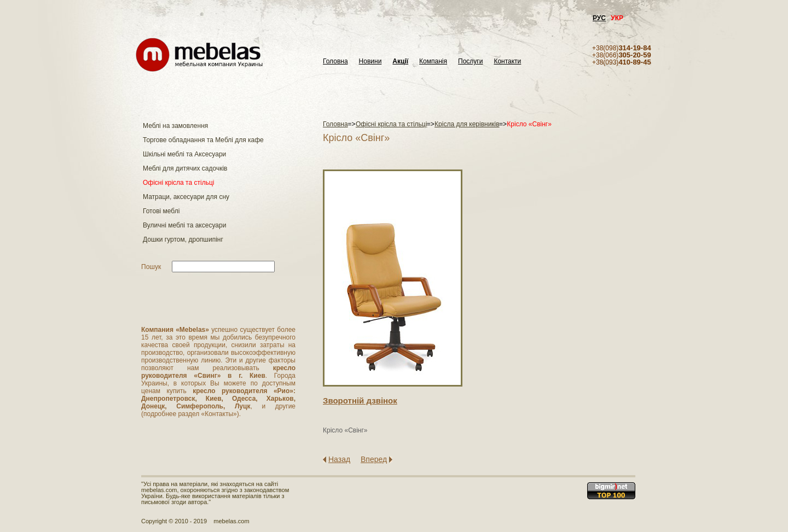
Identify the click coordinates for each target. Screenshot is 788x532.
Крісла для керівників (467, 124)
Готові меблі (161, 211)
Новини (370, 62)
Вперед (374, 459)
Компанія (433, 62)
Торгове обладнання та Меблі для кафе (203, 140)
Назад (339, 459)
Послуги (470, 62)
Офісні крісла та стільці (178, 183)
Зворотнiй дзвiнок (360, 401)
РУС (599, 18)
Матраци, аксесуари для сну (186, 197)
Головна (335, 62)
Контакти (507, 62)
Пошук (151, 267)
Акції (400, 62)
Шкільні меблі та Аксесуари (184, 154)
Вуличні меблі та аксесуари (184, 225)
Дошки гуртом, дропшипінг (183, 239)
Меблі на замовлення (175, 126)
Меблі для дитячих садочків (185, 168)
